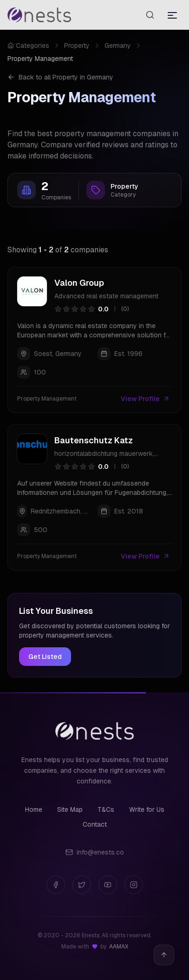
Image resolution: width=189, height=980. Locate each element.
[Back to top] (164, 955)
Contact (95, 824)
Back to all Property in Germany (60, 77)
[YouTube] (108, 885)
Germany (118, 46)
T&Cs (106, 809)
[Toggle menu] (172, 15)
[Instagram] (134, 885)
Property (77, 46)
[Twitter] (82, 885)
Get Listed (45, 657)
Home (34, 809)
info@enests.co (95, 852)
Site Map (70, 809)
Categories (28, 46)
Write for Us (147, 809)
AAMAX (119, 947)
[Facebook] (56, 885)
